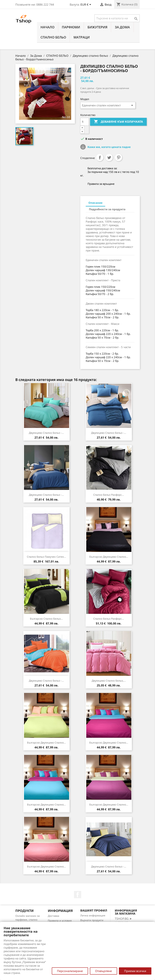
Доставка (54, 916)
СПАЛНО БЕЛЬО (53, 37)
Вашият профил (94, 910)
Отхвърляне (103, 971)
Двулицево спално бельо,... (109, 681)
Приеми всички (135, 971)
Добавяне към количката (118, 122)
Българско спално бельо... (46, 619)
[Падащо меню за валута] (86, 5)
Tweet (109, 158)
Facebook (78, 895)
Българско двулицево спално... (109, 557)
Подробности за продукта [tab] (107, 209)
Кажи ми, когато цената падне (109, 147)
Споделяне (100, 158)
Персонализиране (70, 971)
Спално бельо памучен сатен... (46, 557)
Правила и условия (60, 920)
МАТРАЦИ (82, 37)
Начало (48, 27)
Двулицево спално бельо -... (46, 433)
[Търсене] (117, 18)
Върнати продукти (92, 920)
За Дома (122, 27)
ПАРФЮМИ (71, 27)
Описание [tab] (95, 203)
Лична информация (93, 915)
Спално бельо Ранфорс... (109, 495)
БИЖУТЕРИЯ (97, 27)
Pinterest (119, 158)
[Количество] (85, 122)
